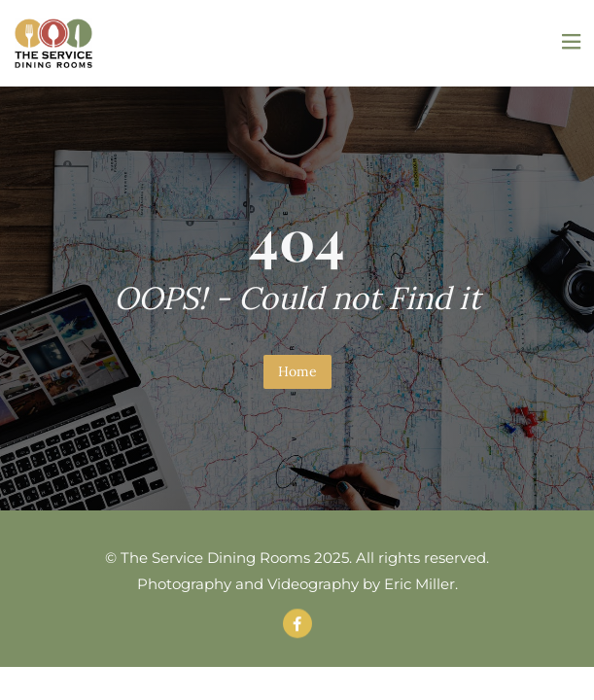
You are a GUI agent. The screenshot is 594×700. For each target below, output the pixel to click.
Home (297, 371)
